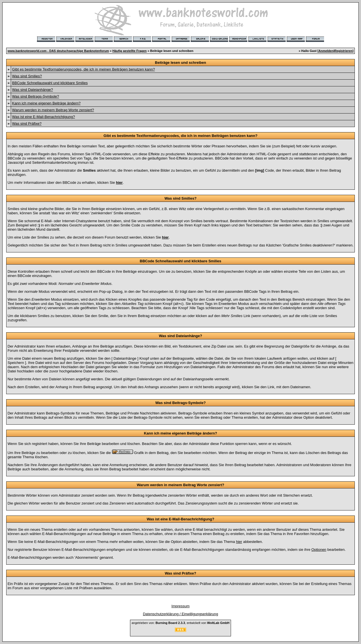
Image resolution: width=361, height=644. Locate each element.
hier (239, 542)
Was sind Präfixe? (27, 124)
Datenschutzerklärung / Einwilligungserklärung (181, 614)
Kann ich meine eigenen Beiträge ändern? (46, 103)
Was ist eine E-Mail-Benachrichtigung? (44, 117)
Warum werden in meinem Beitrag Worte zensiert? (53, 110)
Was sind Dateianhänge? (33, 90)
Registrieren (344, 51)
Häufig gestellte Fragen (129, 51)
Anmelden (326, 51)
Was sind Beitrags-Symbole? (36, 96)
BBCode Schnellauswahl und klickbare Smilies (50, 83)
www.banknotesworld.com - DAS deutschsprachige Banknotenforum (58, 51)
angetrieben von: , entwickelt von (180, 623)
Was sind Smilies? (27, 76)
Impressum (180, 606)
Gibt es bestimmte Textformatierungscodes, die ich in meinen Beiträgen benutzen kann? (83, 69)
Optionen (319, 550)
